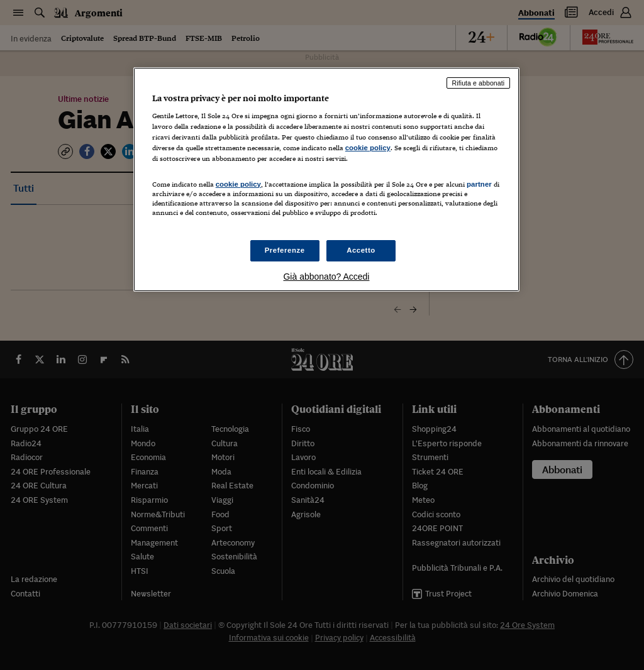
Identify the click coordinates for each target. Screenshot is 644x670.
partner (479, 184)
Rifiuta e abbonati (479, 83)
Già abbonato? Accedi (326, 277)
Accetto (361, 250)
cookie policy (368, 148)
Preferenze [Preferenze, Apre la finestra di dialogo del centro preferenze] (285, 250)
